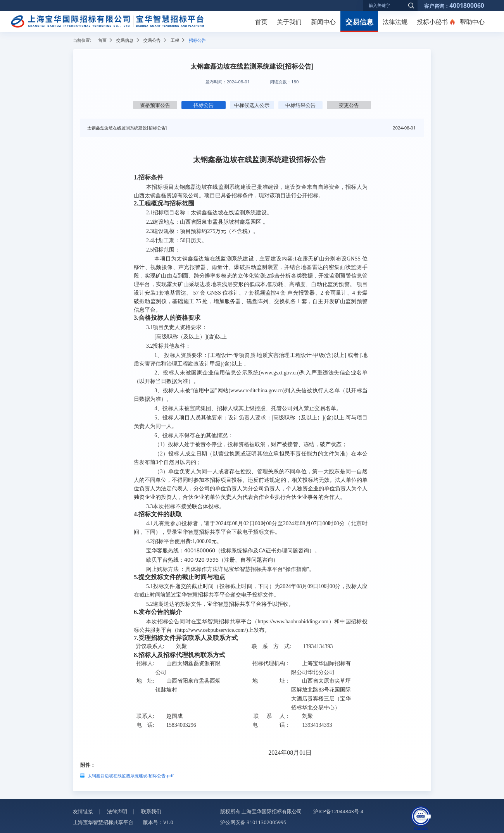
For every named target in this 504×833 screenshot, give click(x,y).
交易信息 (359, 22)
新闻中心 (323, 22)
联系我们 (151, 811)
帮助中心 (472, 22)
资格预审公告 (155, 105)
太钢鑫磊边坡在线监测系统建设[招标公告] (127, 128)
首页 (261, 22)
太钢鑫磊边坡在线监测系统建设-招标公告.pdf (131, 775)
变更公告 (349, 105)
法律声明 (117, 811)
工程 (175, 40)
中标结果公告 (300, 105)
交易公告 (152, 40)
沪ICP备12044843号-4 (338, 811)
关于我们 (289, 22)
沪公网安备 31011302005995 (253, 822)
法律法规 (395, 22)
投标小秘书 (432, 22)
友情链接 (83, 811)
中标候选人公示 (252, 105)
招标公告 (204, 105)
